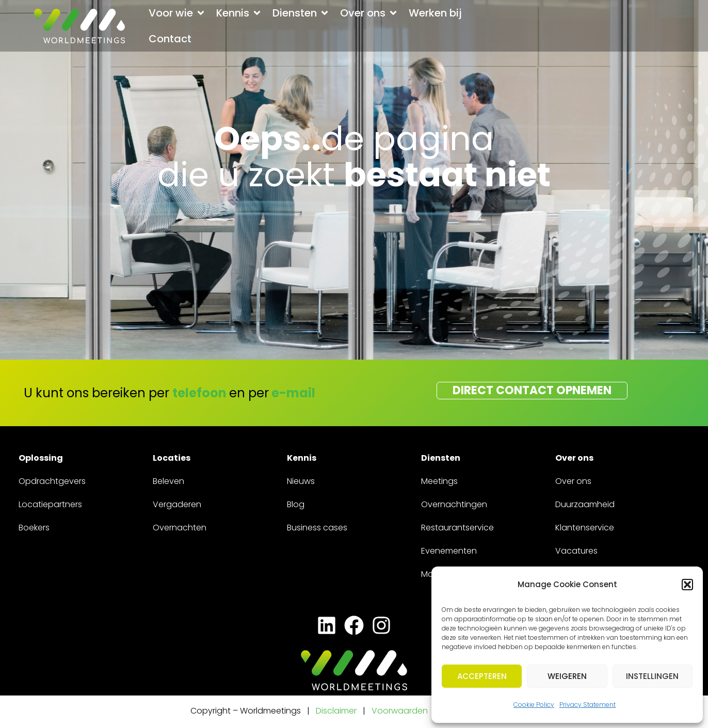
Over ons (573, 481)
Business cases (317, 528)
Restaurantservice (457, 528)
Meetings (439, 481)
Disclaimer (336, 711)
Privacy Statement (588, 705)
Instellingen (652, 676)
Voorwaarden (401, 711)
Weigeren (567, 676)
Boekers (34, 528)
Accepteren (482, 676)
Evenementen (449, 551)
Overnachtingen (454, 504)
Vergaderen (177, 504)
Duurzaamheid (585, 504)
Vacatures (576, 551)
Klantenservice (585, 528)
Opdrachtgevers (52, 481)
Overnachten (180, 528)
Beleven (168, 481)
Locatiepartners (50, 504)
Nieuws (301, 481)
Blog (296, 504)
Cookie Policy (534, 705)
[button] (687, 585)
